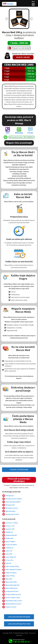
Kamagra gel (10, 496)
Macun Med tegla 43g (12, 585)
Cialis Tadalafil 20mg (12, 566)
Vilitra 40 (8, 563)
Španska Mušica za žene (13, 604)
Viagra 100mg (10, 576)
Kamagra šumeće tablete (14, 499)
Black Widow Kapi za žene (14, 601)
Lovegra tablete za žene (13, 594)
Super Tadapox (10, 542)
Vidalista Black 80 (11, 535)
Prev (7, 19)
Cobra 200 (9, 554)
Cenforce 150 (10, 526)
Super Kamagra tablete (13, 502)
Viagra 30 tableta (11, 573)
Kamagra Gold (10, 505)
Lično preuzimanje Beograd (19, 617)
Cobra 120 (9, 551)
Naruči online (23, 57)
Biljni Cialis (9, 579)
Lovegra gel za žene (12, 591)
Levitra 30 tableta (11, 545)
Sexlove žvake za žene (13, 598)
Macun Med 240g (11, 582)
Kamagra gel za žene (12, 514)
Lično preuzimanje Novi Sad (19, 624)
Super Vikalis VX (11, 557)
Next (31, 19)
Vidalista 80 (9, 538)
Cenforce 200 (10, 529)
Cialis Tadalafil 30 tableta (14, 570)
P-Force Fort (9, 560)
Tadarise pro (10, 548)
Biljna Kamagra (10, 511)
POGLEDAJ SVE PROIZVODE (19, 470)
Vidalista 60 (9, 532)
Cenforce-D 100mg (12, 523)
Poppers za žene (11, 607)
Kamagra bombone (12, 508)
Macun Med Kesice (12, 588)
